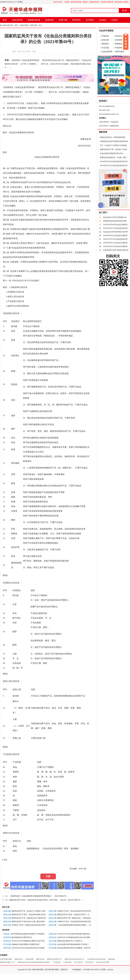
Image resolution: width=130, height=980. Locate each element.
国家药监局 (19, 959)
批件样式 (76, 20)
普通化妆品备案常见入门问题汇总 (70, 941)
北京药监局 (89, 962)
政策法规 (34, 25)
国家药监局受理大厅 (55, 959)
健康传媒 (112, 959)
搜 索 (124, 10)
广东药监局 (56, 962)
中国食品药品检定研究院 (97, 959)
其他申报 (49, 20)
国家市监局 (40, 959)
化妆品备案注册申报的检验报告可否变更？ (73, 944)
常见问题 (105, 48)
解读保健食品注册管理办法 (22, 937)
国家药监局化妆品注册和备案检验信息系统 (34, 962)
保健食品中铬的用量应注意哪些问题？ (26, 944)
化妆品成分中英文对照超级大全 (115, 217)
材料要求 (105, 44)
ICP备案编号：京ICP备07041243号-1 (86, 970)
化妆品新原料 (107, 52)
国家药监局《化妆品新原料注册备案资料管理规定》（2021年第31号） (39, 896)
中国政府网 (29, 959)
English (103, 20)
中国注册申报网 (6, 959)
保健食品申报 (34, 20)
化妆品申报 (17, 20)
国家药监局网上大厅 (8, 962)
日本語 (114, 20)
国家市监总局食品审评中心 (75, 959)
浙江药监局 (78, 962)
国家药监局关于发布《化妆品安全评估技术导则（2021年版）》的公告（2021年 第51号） (46, 900)
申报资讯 (105, 36)
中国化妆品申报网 (102, 962)
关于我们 (90, 20)
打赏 (48, 876)
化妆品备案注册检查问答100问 (112, 153)
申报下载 (63, 20)
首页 (5, 20)
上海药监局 (67, 962)
